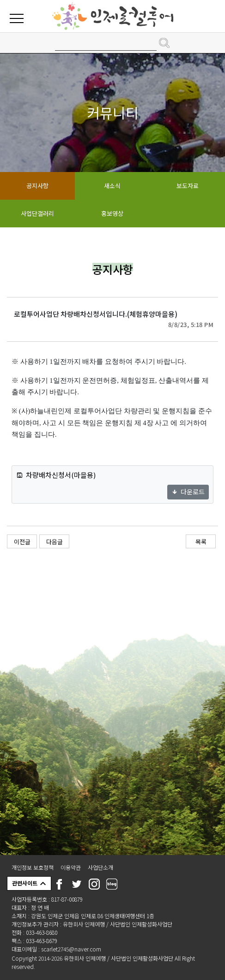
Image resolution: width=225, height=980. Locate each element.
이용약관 (71, 867)
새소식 (112, 186)
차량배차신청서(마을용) (56, 475)
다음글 (55, 542)
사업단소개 (100, 867)
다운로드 (188, 492)
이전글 (22, 542)
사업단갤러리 (37, 213)
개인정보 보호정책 (33, 867)
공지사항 (37, 186)
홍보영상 (112, 213)
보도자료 (188, 186)
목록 (201, 542)
